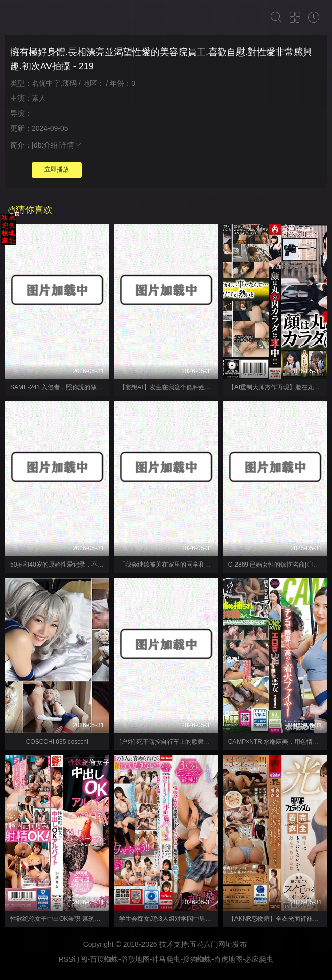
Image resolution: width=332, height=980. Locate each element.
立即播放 (57, 169)
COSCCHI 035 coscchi (57, 742)
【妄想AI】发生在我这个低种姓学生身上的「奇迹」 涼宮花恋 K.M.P (212, 387)
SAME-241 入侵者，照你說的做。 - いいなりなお (78, 387)
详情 (71, 145)
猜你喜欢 (30, 210)
